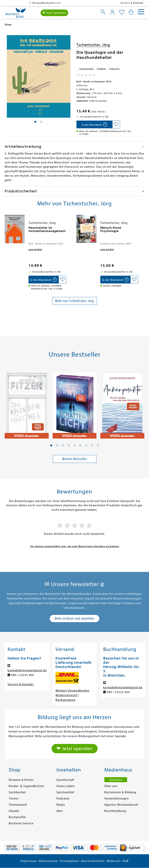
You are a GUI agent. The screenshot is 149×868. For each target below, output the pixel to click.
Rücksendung (65, 700)
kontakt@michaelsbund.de (27, 670)
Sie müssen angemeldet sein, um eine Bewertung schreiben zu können (75, 546)
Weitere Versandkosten (72, 691)
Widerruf (113, 861)
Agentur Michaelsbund (121, 805)
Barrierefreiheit (93, 861)
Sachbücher (17, 792)
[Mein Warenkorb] (131, 12)
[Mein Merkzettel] (122, 12)
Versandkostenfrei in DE (23, 3)
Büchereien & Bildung (120, 792)
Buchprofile (17, 817)
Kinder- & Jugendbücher (27, 786)
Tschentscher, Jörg (93, 45)
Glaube (14, 811)
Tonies (14, 798)
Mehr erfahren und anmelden (74, 618)
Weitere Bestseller (74, 459)
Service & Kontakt (132, 3)
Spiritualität (65, 792)
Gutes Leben (66, 786)
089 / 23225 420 (118, 692)
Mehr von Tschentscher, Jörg (74, 301)
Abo (59, 811)
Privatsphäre (69, 861)
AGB (126, 861)
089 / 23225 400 (23, 675)
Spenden (116, 780)
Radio (61, 805)
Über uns (111, 786)
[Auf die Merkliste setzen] (116, 124)
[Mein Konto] (112, 12)
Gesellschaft (65, 780)
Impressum (28, 861)
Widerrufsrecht (66, 695)
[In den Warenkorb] (94, 124)
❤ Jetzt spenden (54, 13)
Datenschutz (48, 861)
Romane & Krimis (21, 780)
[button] (51, 445)
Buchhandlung (115, 811)
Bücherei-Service (21, 823)
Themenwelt (18, 805)
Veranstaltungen (117, 798)
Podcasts (63, 798)
